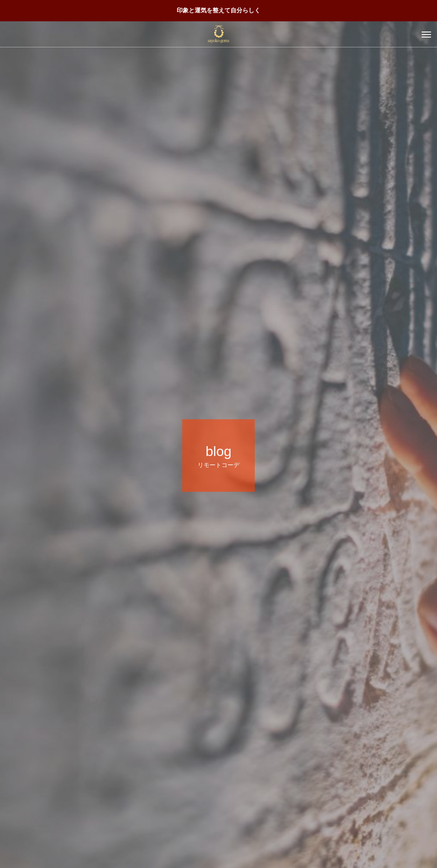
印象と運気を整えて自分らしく (218, 10)
